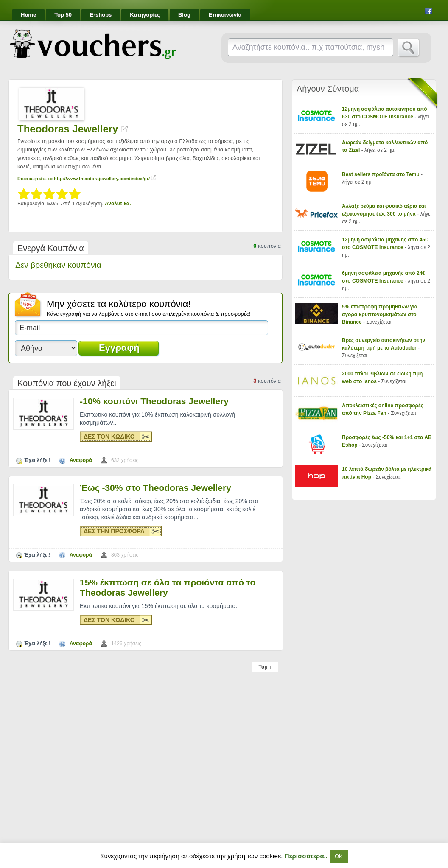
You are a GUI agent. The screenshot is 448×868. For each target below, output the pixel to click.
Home (28, 15)
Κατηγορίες (145, 15)
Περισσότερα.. (306, 856)
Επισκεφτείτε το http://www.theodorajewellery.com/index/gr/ (87, 179)
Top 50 (63, 15)
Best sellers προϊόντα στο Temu (381, 174)
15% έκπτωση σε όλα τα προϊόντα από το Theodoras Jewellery (168, 587)
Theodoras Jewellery (73, 129)
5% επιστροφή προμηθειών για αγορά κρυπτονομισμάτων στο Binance (380, 314)
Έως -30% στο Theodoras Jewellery (155, 488)
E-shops (101, 15)
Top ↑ (265, 667)
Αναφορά (81, 460)
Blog (184, 15)
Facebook (428, 11)
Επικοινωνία (225, 15)
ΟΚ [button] (339, 856)
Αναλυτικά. (118, 204)
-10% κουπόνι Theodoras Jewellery (154, 401)
